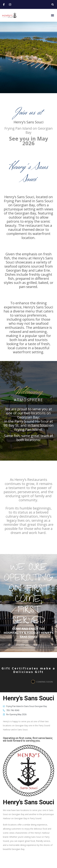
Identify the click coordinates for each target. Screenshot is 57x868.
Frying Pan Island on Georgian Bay (29, 130)
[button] (53, 4)
